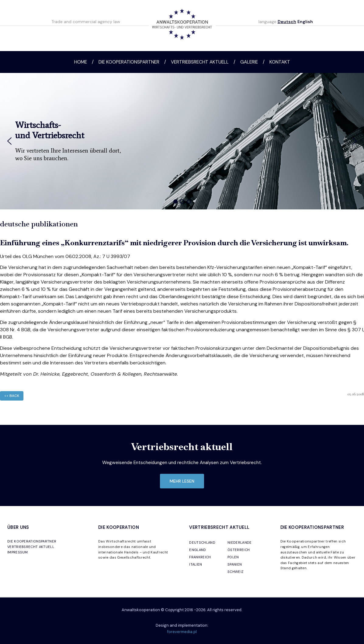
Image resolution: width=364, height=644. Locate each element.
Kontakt (280, 62)
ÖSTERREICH (239, 550)
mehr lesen (182, 481)
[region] (182, 141)
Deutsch (287, 22)
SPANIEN (235, 564)
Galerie (249, 62)
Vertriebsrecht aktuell (200, 62)
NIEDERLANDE (240, 542)
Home (81, 62)
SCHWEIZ (236, 572)
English (305, 22)
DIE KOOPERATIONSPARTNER (32, 541)
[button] (9, 141)
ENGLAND (198, 550)
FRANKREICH (200, 557)
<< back (12, 396)
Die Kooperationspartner (129, 62)
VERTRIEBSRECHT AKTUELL (31, 547)
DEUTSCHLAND (202, 542)
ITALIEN (196, 564)
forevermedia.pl (182, 632)
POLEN (233, 557)
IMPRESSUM (18, 552)
